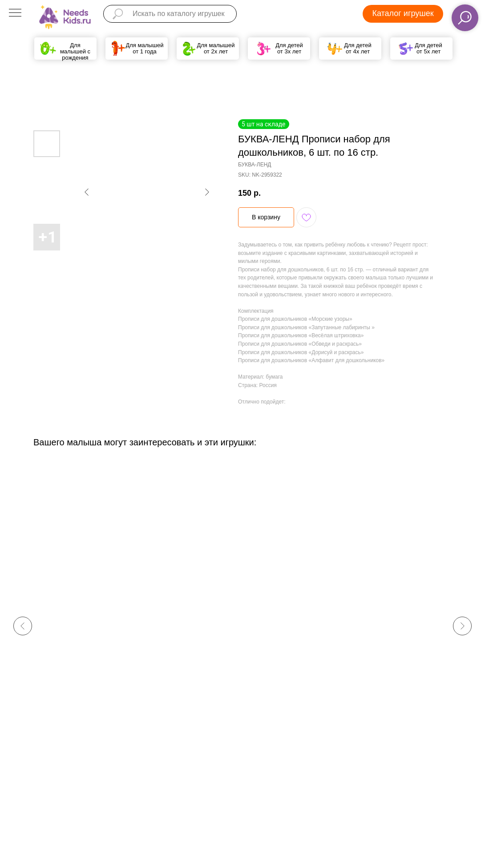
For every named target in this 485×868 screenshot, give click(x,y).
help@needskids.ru (166, 810)
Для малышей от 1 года (144, 48)
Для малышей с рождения (75, 51)
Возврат (279, 789)
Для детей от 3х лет (289, 48)
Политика (219, 788)
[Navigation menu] (15, 13)
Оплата (279, 778)
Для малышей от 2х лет (216, 48)
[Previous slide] (23, 626)
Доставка (281, 766)
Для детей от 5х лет (428, 48)
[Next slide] (462, 626)
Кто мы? (219, 777)
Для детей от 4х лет (358, 48)
